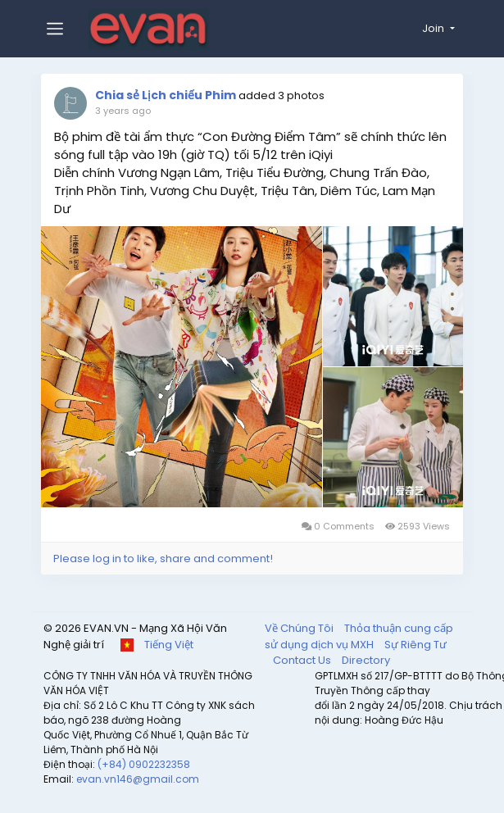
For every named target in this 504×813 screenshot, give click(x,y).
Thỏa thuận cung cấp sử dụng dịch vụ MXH (359, 634)
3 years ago (125, 111)
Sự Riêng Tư (415, 642)
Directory (366, 658)
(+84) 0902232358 (144, 762)
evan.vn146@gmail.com (138, 777)
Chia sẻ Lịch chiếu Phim (169, 95)
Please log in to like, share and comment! (166, 556)
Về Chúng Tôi (300, 626)
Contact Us (303, 658)
